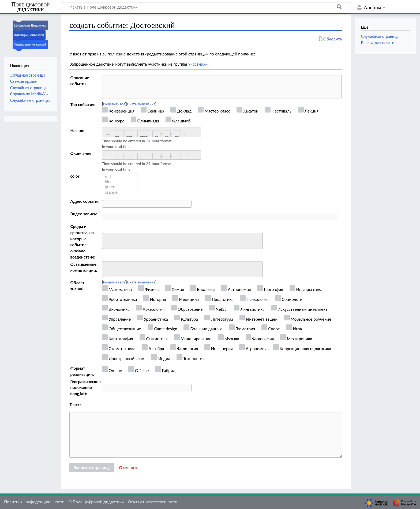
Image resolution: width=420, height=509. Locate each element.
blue (120, 182)
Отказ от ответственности (152, 502)
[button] (129, 468)
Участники (198, 64)
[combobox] (182, 241)
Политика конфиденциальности (34, 502)
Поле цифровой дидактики (31, 7)
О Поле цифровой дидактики (96, 502)
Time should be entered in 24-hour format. (137, 144)
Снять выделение (141, 104)
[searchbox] (107, 240)
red (120, 177)
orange (120, 192)
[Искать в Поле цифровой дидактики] (206, 7)
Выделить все (114, 104)
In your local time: (117, 146)
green (120, 187)
